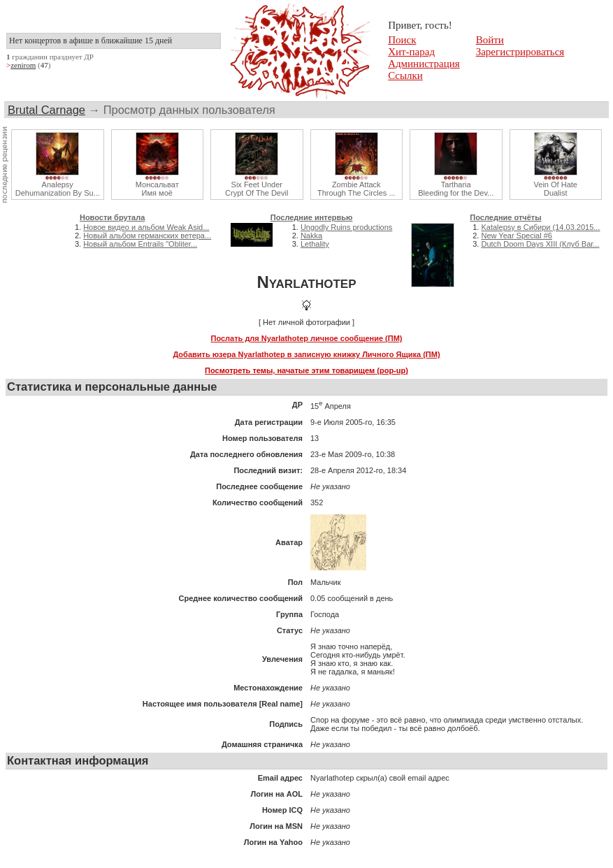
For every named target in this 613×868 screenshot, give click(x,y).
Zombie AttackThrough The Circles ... (356, 189)
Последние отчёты (505, 217)
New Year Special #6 (517, 236)
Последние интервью (312, 217)
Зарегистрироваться (520, 52)
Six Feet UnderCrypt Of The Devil (257, 189)
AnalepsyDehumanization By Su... (58, 189)
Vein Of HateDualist (556, 189)
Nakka (311, 236)
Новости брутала (112, 217)
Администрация (424, 64)
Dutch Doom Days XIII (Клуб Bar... (540, 244)
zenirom (23, 65)
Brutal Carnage (46, 110)
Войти (490, 40)
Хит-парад (411, 52)
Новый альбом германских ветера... (147, 236)
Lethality (315, 244)
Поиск (402, 40)
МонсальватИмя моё (157, 189)
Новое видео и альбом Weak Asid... (146, 227)
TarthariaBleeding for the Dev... (456, 189)
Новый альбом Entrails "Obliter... (140, 244)
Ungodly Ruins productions (346, 227)
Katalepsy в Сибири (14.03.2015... (540, 227)
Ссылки (405, 75)
